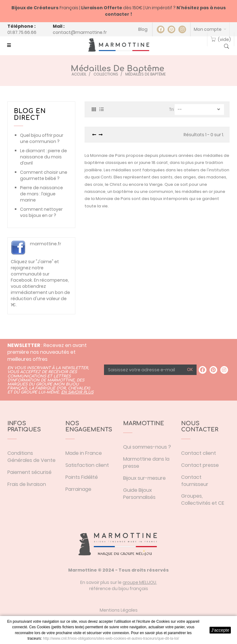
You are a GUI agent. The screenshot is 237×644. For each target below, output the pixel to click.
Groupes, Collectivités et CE (203, 499)
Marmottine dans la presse (146, 463)
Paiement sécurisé (29, 472)
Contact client (199, 453)
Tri (171, 109)
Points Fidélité (82, 477)
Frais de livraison (27, 484)
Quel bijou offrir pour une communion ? (42, 138)
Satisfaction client (87, 465)
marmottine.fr (46, 244)
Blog (143, 29)
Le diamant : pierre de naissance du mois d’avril (44, 157)
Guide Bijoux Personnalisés (139, 494)
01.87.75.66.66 (22, 32)
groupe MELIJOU (139, 582)
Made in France (84, 453)
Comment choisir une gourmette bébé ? (44, 175)
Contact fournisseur (195, 481)
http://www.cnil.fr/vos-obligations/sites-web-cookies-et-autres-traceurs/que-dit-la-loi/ (111, 638)
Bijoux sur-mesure (144, 478)
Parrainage (78, 489)
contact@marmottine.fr (80, 32)
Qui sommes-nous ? (147, 447)
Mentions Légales (119, 610)
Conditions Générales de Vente (31, 457)
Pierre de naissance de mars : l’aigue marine (42, 194)
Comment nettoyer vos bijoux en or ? (41, 212)
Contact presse (200, 465)
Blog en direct (30, 114)
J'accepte (220, 630)
